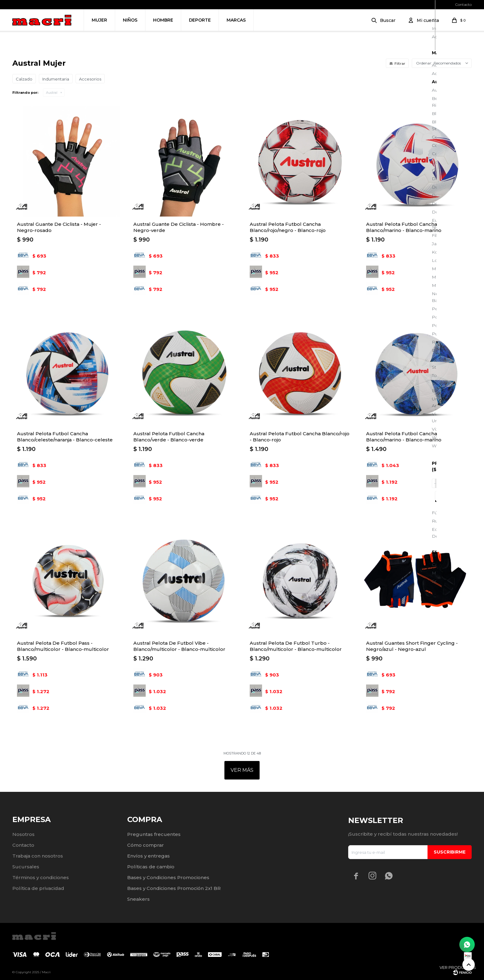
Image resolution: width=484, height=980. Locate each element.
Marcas (236, 20)
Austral (52, 93)
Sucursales (26, 867)
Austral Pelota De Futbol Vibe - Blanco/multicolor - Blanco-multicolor (179, 646)
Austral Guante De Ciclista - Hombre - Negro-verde (179, 227)
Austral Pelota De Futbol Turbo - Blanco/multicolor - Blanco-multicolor (296, 646)
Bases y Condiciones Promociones (168, 877)
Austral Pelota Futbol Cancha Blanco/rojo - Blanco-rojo (300, 437)
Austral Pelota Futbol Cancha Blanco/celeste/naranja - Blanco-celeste (65, 437)
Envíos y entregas (148, 856)
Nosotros (23, 834)
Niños (130, 20)
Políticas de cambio (151, 867)
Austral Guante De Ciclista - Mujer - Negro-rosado (59, 227)
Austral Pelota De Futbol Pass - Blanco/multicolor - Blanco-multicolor (63, 646)
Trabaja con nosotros (38, 856)
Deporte (200, 20)
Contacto (463, 4)
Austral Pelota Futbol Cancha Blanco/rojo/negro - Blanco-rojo (288, 227)
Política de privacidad (38, 888)
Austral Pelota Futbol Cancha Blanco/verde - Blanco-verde (169, 437)
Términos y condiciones (41, 877)
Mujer (99, 20)
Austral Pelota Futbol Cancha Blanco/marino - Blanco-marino (404, 227)
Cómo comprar (146, 845)
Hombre (163, 20)
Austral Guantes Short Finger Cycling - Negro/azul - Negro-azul (412, 646)
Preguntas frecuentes (154, 834)
